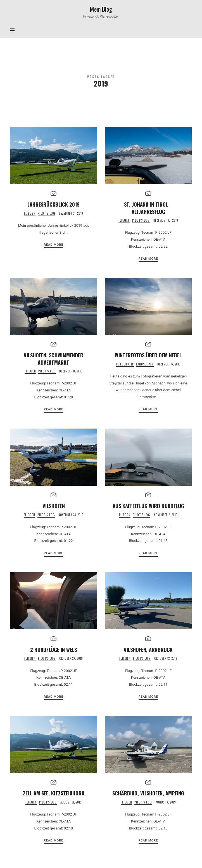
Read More (54, 245)
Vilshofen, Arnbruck (148, 650)
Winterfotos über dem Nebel (148, 355)
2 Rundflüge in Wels (54, 650)
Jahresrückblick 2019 (54, 204)
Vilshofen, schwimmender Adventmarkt (54, 358)
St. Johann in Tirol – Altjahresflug (148, 208)
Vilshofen (54, 506)
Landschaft (145, 364)
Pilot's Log (47, 213)
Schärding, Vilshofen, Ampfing (148, 793)
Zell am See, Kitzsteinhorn (54, 793)
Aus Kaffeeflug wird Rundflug (148, 506)
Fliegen (30, 213)
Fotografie (125, 364)
